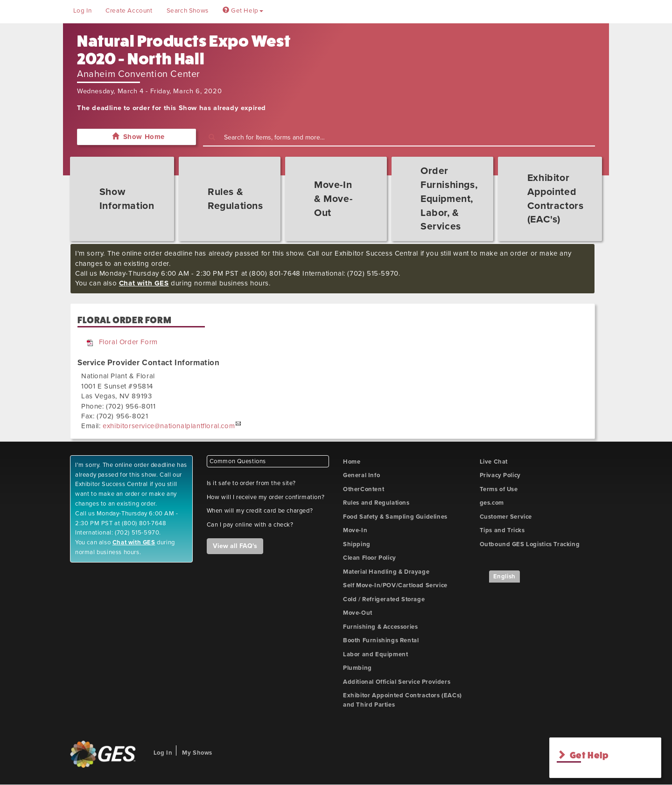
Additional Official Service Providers (397, 682)
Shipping (357, 544)
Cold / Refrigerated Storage (384, 599)
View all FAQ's (235, 546)
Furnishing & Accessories (380, 627)
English (504, 577)
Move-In (355, 530)
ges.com (492, 503)
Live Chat (494, 462)
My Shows (197, 753)
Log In (83, 11)
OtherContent (364, 489)
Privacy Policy (500, 475)
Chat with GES (144, 283)
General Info (361, 475)
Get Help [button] (243, 11)
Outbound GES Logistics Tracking (530, 544)
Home (352, 462)
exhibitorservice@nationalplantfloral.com (169, 426)
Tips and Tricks (502, 530)
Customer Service (506, 517)
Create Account (129, 11)
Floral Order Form (128, 342)
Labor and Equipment (375, 654)
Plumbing (357, 668)
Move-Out (358, 613)
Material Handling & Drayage (386, 572)
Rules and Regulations (376, 503)
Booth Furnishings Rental (381, 640)
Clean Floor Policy (370, 558)
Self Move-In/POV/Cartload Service (395, 585)
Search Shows (188, 11)
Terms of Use (499, 489)
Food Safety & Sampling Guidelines (395, 517)
